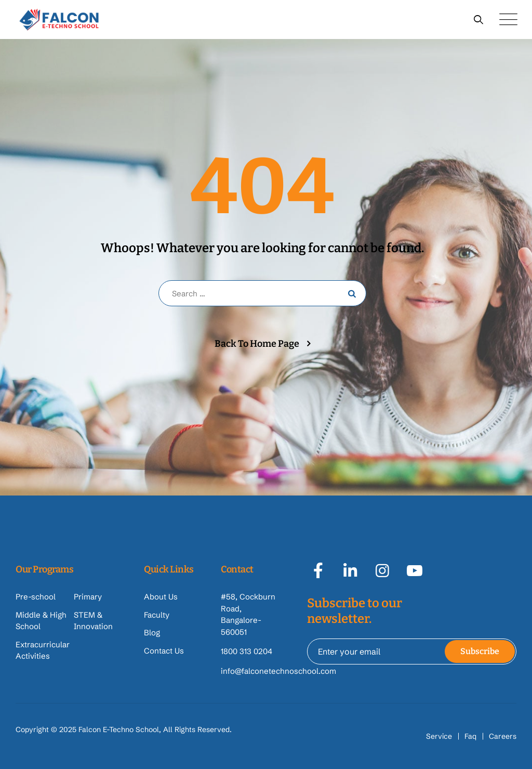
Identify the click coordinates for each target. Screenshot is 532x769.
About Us (161, 597)
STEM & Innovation (93, 621)
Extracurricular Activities (43, 650)
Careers (503, 736)
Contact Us (164, 651)
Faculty (157, 615)
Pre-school (36, 597)
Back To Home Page (257, 344)
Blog (152, 633)
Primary (88, 597)
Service (439, 736)
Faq (470, 736)
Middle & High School (41, 621)
